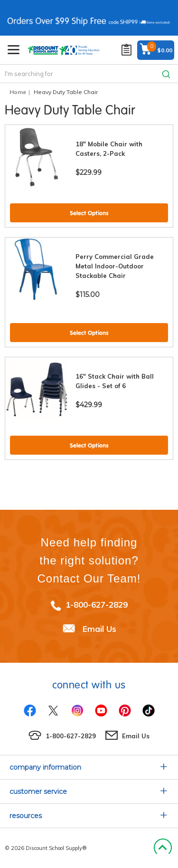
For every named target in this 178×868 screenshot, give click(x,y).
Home (18, 92)
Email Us (99, 629)
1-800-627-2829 (97, 605)
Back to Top (163, 848)
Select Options (89, 213)
